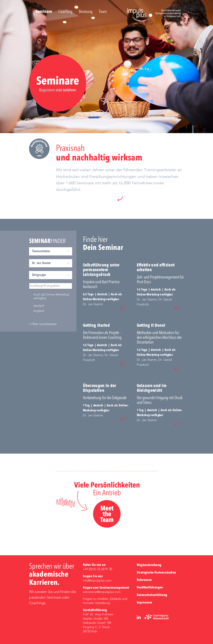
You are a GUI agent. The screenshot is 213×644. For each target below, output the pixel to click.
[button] (120, 199)
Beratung (86, 12)
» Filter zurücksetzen (43, 324)
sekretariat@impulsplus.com (102, 592)
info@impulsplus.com (97, 581)
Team (103, 12)
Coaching (65, 12)
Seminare (44, 12)
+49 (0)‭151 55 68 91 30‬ (97, 569)
